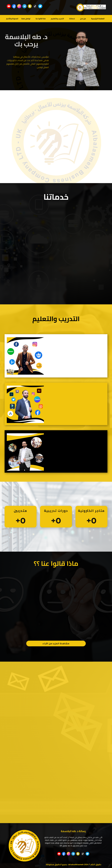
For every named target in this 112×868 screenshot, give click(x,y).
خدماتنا (72, 19)
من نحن (83, 19)
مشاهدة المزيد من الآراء (56, 643)
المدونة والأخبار (12, 19)
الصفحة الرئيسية (98, 19)
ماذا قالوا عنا (41, 19)
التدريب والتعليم (57, 19)
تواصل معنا (26, 19)
